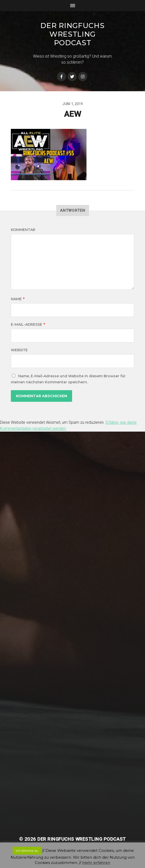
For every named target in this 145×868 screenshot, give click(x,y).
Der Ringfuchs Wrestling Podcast (72, 34)
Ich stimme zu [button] (27, 851)
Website (19, 350)
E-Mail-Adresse (28, 324)
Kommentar (23, 230)
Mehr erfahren (96, 863)
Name (18, 299)
